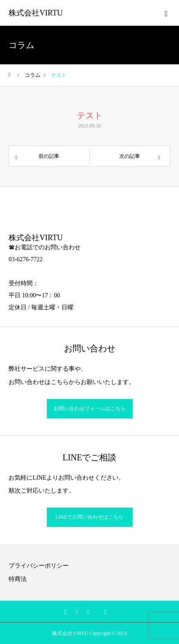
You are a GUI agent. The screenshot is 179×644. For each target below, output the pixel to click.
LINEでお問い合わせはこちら (89, 517)
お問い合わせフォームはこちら (90, 408)
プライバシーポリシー (39, 566)
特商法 (18, 579)
